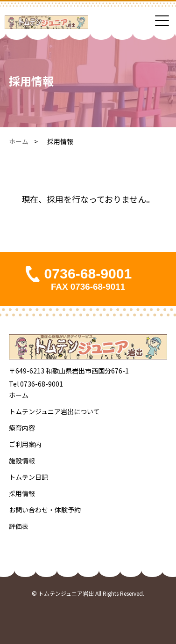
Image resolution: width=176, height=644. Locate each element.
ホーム (19, 141)
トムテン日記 (28, 477)
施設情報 (22, 461)
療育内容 (22, 428)
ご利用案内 (25, 444)
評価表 (19, 526)
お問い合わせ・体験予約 (45, 510)
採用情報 (22, 493)
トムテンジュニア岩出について (54, 411)
